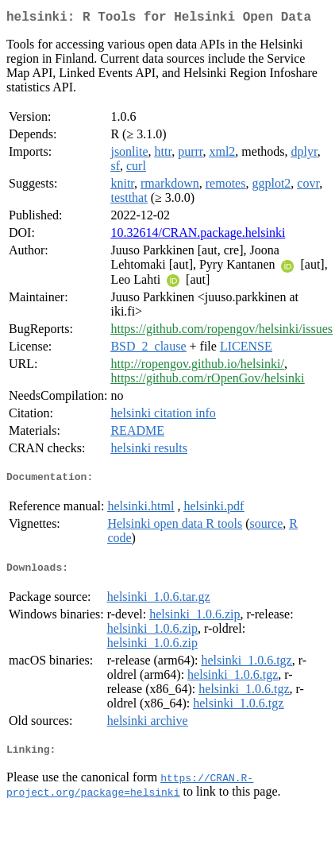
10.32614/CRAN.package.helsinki (198, 236)
